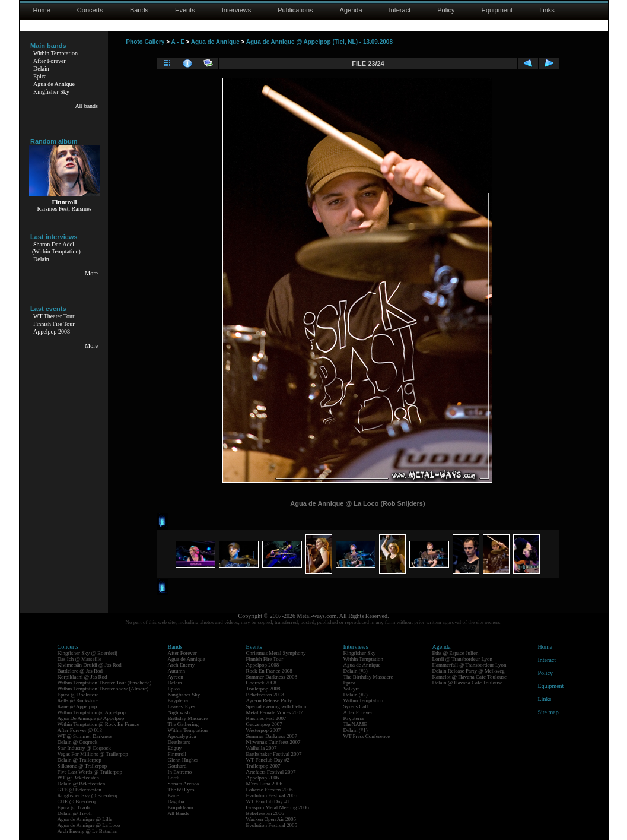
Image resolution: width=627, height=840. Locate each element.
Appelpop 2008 (52, 332)
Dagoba (176, 801)
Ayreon (176, 677)
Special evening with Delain (276, 706)
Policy (446, 10)
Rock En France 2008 (269, 671)
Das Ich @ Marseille (80, 659)
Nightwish (179, 712)
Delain (41, 69)
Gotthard (177, 766)
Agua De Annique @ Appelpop (91, 718)
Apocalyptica (182, 736)
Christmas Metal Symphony (276, 653)
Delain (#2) (356, 695)
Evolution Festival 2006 (272, 795)
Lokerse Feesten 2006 (270, 790)
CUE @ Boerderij (77, 801)
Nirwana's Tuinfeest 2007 (273, 742)
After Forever (50, 61)
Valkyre (352, 689)
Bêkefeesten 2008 (265, 695)
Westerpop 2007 (264, 730)
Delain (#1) (356, 730)
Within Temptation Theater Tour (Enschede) (105, 683)
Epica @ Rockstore (78, 695)
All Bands (179, 813)
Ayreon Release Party (269, 700)
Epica (40, 76)
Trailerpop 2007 (263, 766)
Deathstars (179, 742)
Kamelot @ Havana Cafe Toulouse (470, 677)
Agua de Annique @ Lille (85, 819)
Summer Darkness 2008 (272, 677)
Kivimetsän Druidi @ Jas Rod (90, 665)
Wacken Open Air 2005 (271, 819)
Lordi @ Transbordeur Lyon (463, 659)
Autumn (177, 671)
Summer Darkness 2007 (272, 736)
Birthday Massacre (188, 718)
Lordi (174, 778)
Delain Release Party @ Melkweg (469, 671)
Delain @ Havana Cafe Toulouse (467, 683)
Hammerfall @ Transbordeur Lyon (470, 665)
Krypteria (178, 700)
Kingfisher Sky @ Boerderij (88, 653)
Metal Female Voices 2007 (275, 712)
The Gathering (183, 724)
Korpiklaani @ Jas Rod (82, 677)
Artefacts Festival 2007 (271, 772)
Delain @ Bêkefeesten (82, 784)
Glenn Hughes (183, 760)
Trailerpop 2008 (263, 689)
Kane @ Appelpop (77, 706)
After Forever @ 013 (80, 730)
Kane (174, 795)
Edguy (175, 748)
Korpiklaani (181, 807)
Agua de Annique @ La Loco (89, 825)
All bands (86, 106)
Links (547, 10)
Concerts (90, 10)
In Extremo (180, 772)
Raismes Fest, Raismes (65, 209)
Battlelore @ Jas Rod (80, 671)
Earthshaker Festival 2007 (274, 754)
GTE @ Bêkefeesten (79, 790)
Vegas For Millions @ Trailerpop (93, 754)
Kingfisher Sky (51, 92)
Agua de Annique (54, 84)
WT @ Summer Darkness (85, 736)
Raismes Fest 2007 (266, 718)
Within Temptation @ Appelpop (92, 712)
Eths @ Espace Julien (456, 653)
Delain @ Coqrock (78, 742)
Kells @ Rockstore (78, 700)
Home (42, 10)
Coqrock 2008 (261, 683)
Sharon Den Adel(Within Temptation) (56, 248)
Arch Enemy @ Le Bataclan (88, 831)
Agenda (351, 10)
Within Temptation (55, 53)
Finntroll (177, 754)
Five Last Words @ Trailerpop (90, 772)
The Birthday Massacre (368, 677)
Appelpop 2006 (263, 778)
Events (185, 10)
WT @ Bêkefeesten (79, 778)
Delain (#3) (356, 671)
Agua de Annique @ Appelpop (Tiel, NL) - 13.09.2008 (319, 42)
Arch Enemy (182, 665)
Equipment (497, 10)
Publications (295, 10)
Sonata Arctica (184, 784)
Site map (548, 712)
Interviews (237, 10)
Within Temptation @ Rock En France (98, 724)
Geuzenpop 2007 (264, 724)
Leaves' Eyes (182, 706)
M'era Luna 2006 (265, 784)
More (91, 273)
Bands (139, 10)
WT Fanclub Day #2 (268, 760)
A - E (177, 42)
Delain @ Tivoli (75, 813)
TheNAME (356, 724)
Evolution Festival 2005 (272, 825)
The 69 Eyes (181, 790)
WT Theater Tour (54, 316)
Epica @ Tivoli (74, 807)
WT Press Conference (367, 736)
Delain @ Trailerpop (79, 760)
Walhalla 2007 (262, 748)
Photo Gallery (145, 42)
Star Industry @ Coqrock (85, 748)
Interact (400, 10)
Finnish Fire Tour (54, 324)
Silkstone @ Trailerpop (82, 766)
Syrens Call (356, 706)
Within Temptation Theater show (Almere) (103, 689)
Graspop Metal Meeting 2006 (278, 807)
